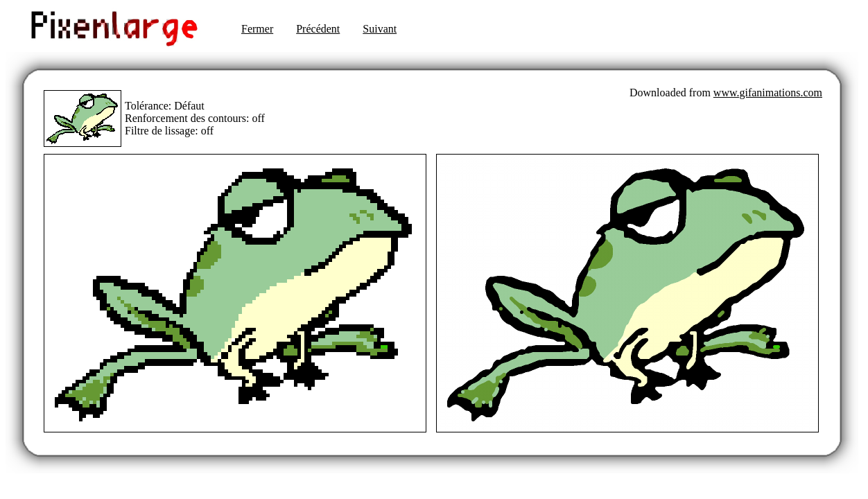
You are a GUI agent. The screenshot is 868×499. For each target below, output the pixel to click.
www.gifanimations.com (768, 93)
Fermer (257, 29)
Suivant (380, 29)
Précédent (318, 29)
